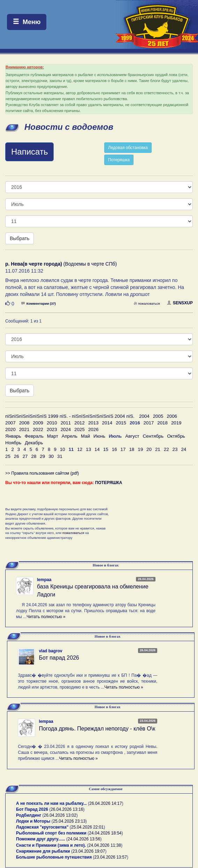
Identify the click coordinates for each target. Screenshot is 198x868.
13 (88, 449)
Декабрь (34, 443)
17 (123, 449)
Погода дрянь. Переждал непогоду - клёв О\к (97, 729)
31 (60, 456)
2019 (176, 423)
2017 (149, 423)
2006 (172, 416)
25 (8, 456)
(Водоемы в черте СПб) (61, 264)
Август (132, 436)
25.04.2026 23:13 (69, 821)
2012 (79, 423)
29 (42, 456)
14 (97, 449)
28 (34, 456)
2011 (66, 423)
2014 (107, 423)
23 (175, 449)
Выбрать (20, 238)
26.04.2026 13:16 (67, 809)
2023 (52, 429)
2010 (52, 423)
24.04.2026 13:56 (84, 839)
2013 (93, 423)
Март (53, 436)
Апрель (70, 436)
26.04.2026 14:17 (105, 803)
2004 (144, 416)
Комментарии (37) (39, 303)
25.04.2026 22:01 (87, 827)
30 (51, 456)
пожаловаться (147, 303)
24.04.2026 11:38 (105, 845)
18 (132, 449)
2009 (38, 423)
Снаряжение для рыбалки (43, 851)
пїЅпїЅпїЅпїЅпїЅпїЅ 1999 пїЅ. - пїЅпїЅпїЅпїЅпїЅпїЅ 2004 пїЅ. (70, 416)
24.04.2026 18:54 (105, 833)
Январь (13, 436)
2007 (10, 423)
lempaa (44, 580)
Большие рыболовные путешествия (54, 857)
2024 (66, 429)
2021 (24, 429)
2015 (121, 423)
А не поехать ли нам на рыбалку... (51, 803)
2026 (93, 429)
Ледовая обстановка (128, 148)
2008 (24, 423)
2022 (38, 429)
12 (80, 449)
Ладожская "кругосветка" (43, 827)
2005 (158, 416)
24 (184, 449)
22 (166, 449)
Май (85, 436)
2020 (10, 429)
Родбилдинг (29, 815)
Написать (29, 152)
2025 (79, 429)
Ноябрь (13, 443)
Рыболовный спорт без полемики (51, 833)
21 (158, 449)
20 (149, 449)
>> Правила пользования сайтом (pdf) (42, 473)
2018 (162, 423)
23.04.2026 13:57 (111, 857)
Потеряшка (119, 160)
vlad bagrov (50, 651)
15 (106, 449)
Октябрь (176, 436)
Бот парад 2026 (59, 658)
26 (17, 456)
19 (140, 449)
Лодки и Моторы (33, 821)
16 (115, 449)
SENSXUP (180, 303)
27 (25, 456)
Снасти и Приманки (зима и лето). (51, 845)
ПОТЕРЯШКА (109, 483)
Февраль (34, 436)
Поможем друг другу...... (41, 839)
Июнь (99, 436)
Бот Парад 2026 (32, 809)
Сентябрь (153, 436)
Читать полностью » (46, 617)
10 (63, 449)
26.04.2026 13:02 (60, 815)
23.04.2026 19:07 (89, 851)
